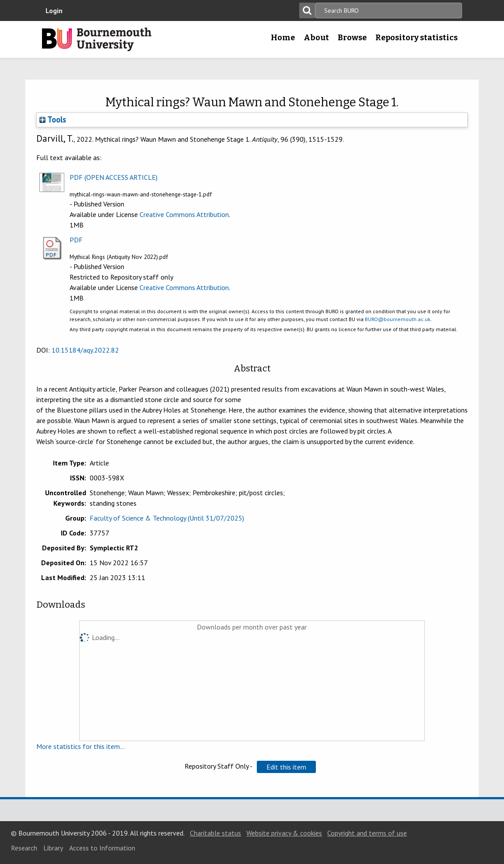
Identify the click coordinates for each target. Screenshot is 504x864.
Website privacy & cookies (284, 833)
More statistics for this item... (80, 746)
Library (53, 848)
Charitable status (215, 833)
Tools (53, 119)
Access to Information (102, 848)
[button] (286, 767)
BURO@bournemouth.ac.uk (398, 319)
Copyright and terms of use (367, 833)
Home (283, 38)
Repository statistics (416, 38)
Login (54, 10)
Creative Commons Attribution (184, 214)
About (316, 38)
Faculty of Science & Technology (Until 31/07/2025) (167, 518)
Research (24, 848)
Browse (352, 38)
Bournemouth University (97, 39)
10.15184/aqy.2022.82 (85, 350)
